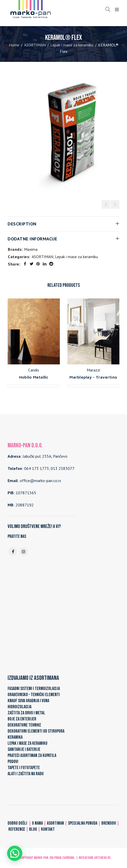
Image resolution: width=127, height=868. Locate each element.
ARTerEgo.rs (102, 858)
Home (14, 45)
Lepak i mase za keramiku (72, 45)
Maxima (31, 249)
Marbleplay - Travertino (93, 377)
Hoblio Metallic (34, 377)
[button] (15, 853)
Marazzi (93, 370)
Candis (34, 370)
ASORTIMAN (35, 45)
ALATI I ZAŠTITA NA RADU (26, 774)
